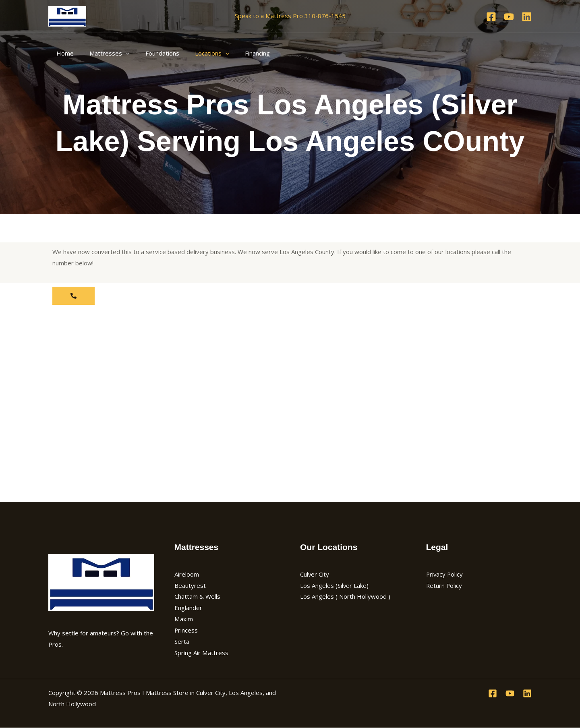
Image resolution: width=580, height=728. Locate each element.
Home (63, 53)
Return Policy (444, 585)
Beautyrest (190, 585)
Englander (188, 608)
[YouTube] (509, 17)
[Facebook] (491, 17)
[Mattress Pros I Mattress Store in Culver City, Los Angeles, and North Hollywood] (67, 15)
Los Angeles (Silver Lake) (335, 585)
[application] (120, 53)
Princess (186, 630)
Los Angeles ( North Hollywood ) (345, 596)
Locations (199, 53)
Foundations (153, 53)
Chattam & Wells (197, 596)
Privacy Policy (445, 574)
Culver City (315, 574)
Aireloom (187, 574)
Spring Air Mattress (201, 653)
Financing (241, 53)
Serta (182, 641)
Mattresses (104, 53)
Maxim (183, 619)
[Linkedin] (527, 17)
